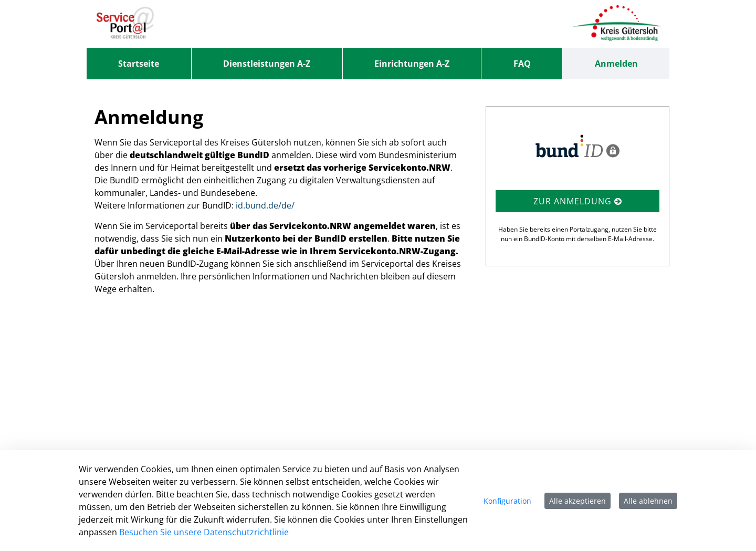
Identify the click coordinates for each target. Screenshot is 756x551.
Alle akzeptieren (577, 501)
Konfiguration (507, 501)
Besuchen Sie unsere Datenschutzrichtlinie (204, 532)
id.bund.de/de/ (265, 205)
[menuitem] (139, 64)
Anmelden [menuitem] (616, 64)
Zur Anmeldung (578, 201)
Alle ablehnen (648, 501)
